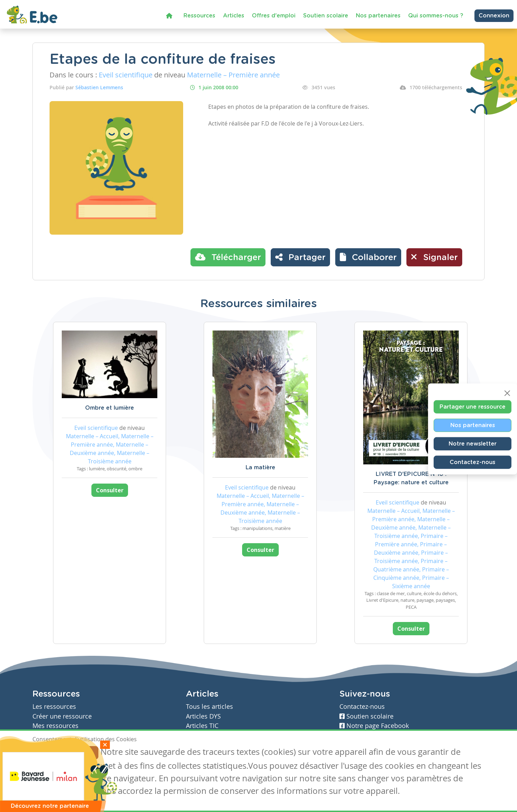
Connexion (494, 16)
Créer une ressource (62, 716)
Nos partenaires (378, 16)
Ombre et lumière (110, 408)
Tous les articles (209, 707)
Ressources (199, 16)
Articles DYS (203, 716)
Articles (234, 16)
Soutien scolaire (326, 16)
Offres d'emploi (274, 16)
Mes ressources (55, 726)
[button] (368, 257)
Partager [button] (300, 257)
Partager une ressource (473, 407)
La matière (260, 468)
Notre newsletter (473, 443)
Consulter (110, 490)
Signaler (434, 257)
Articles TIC (202, 726)
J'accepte (48, 753)
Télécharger (228, 257)
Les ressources (54, 707)
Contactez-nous (473, 462)
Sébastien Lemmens (99, 87)
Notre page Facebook (374, 726)
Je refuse (83, 753)
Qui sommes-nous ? (436, 16)
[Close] (507, 393)
